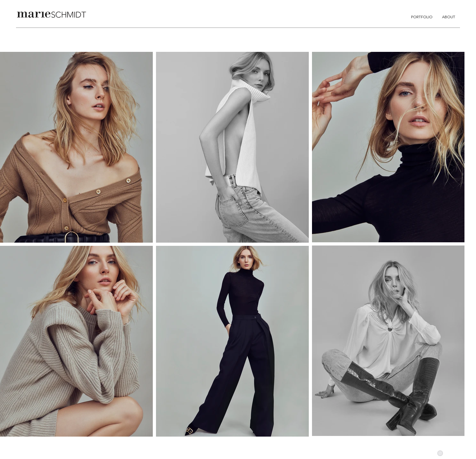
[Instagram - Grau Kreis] (440, 453)
